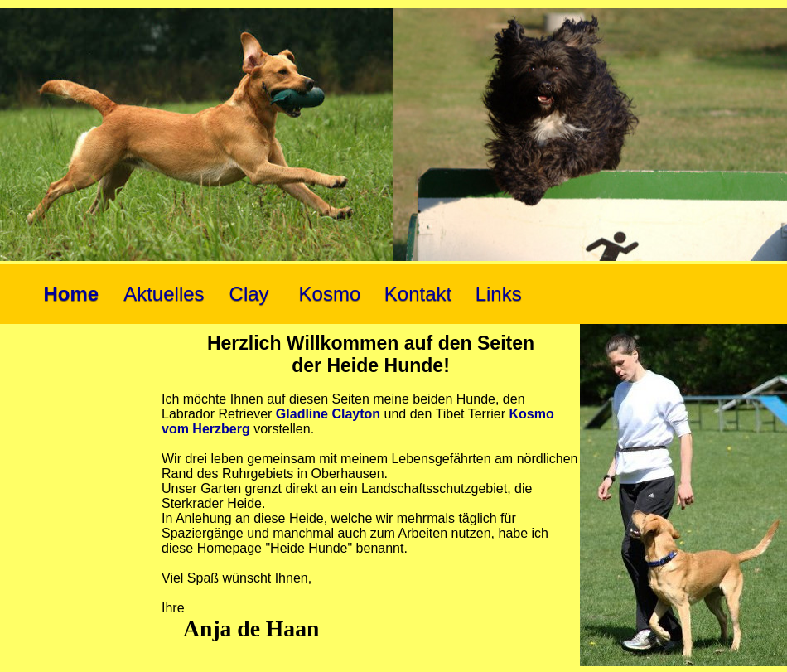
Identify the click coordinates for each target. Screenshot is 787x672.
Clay (249, 294)
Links (499, 294)
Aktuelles (164, 294)
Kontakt (418, 294)
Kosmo (330, 294)
